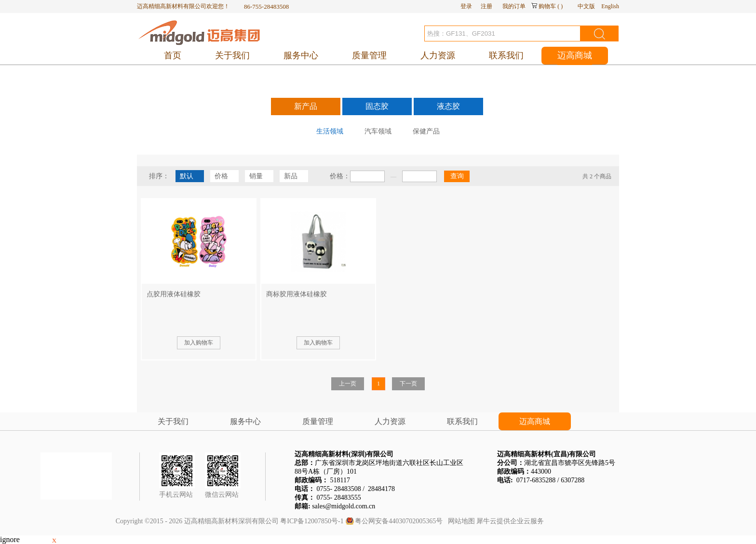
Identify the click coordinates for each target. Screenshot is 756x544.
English (610, 6)
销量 (256, 176)
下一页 (408, 384)
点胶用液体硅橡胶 (174, 294)
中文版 (586, 6)
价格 (221, 176)
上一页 (348, 384)
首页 (173, 55)
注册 (486, 6)
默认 (187, 176)
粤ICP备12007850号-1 (312, 521)
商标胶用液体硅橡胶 (297, 294)
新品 (291, 176)
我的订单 (514, 6)
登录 (466, 6)
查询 (457, 176)
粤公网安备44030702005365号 (399, 521)
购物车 (547, 6)
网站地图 (460, 521)
